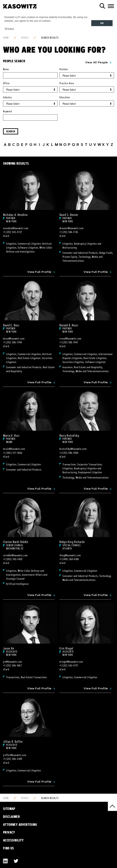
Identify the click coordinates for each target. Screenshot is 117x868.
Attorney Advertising (20, 825)
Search (11, 131)
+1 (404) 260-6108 (69, 559)
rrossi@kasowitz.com (70, 339)
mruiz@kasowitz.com (14, 449)
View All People (97, 62)
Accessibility (13, 840)
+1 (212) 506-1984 (69, 453)
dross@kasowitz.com (14, 339)
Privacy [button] (10, 29)
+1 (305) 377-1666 (13, 453)
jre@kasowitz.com (12, 662)
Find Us (9, 848)
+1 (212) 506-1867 (12, 666)
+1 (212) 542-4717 (69, 666)
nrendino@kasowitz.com (16, 228)
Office (6, 83)
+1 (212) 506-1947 (69, 342)
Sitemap (9, 809)
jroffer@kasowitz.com (15, 755)
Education (65, 97)
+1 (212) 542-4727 (13, 232)
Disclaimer (11, 817)
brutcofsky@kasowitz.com (73, 449)
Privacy (9, 832)
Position (64, 69)
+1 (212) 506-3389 (13, 759)
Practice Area (67, 83)
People (25, 38)
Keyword (7, 111)
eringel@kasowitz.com (71, 662)
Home (6, 38)
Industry (7, 97)
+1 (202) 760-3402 (13, 559)
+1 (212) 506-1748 (12, 342)
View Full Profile (39, 272)
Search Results (50, 38)
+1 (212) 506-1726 (69, 232)
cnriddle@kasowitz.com (15, 555)
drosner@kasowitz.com (71, 228)
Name (6, 69)
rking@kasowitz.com (70, 555)
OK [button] (102, 23)
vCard (6, 236)
